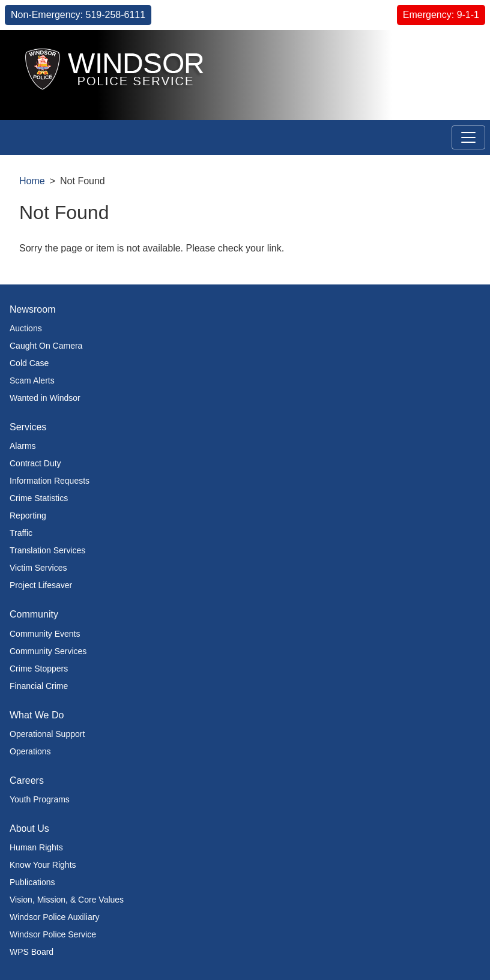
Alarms (23, 446)
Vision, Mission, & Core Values (67, 900)
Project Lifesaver (41, 585)
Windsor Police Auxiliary (54, 917)
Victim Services (38, 568)
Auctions (26, 328)
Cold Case (29, 363)
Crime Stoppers (39, 669)
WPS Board (32, 952)
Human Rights (36, 847)
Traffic (21, 533)
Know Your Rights (43, 865)
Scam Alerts (32, 380)
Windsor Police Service (53, 934)
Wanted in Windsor (45, 398)
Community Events (45, 634)
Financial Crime (39, 686)
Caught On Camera (46, 346)
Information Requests (50, 481)
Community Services (48, 651)
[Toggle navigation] (468, 137)
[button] (454, 52)
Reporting (28, 516)
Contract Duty (35, 463)
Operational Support (47, 734)
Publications (32, 882)
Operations (30, 751)
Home (32, 181)
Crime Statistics (39, 498)
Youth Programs (40, 799)
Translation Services (47, 550)
